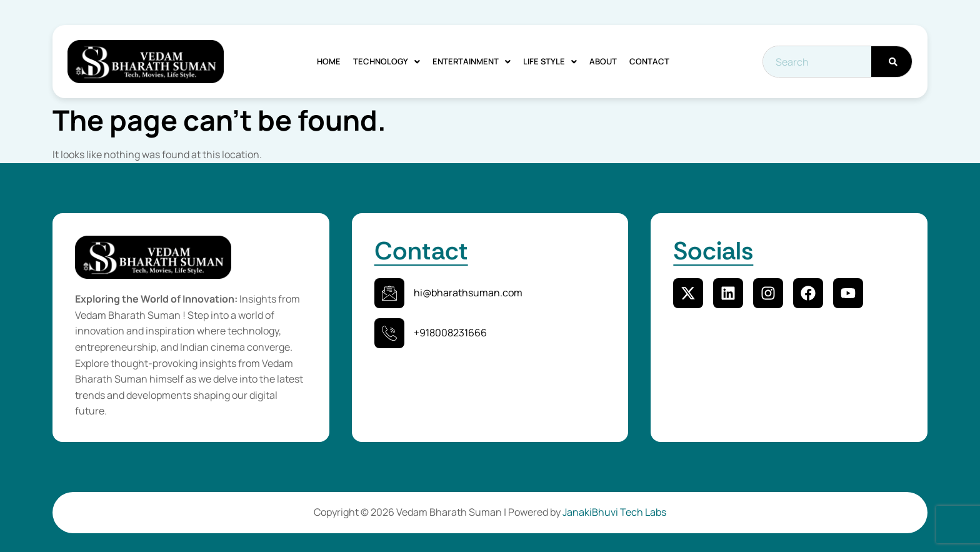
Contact (649, 61)
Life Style (550, 61)
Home (329, 61)
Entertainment (472, 61)
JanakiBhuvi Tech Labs (614, 512)
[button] (387, 62)
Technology (387, 61)
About (603, 61)
